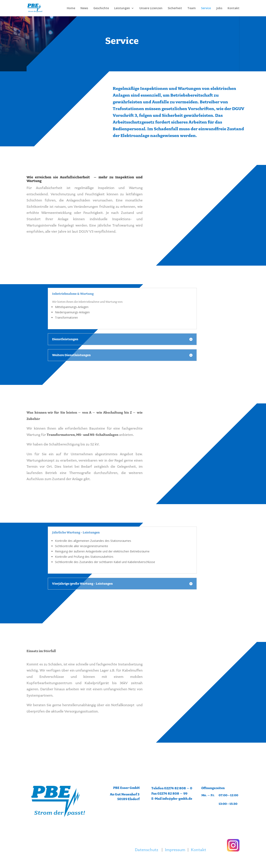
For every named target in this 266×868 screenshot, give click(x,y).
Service (206, 8)
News (84, 8)
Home (71, 8)
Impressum (175, 850)
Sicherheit (175, 8)
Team (192, 8)
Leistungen (122, 8)
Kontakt (234, 8)
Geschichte (101, 8)
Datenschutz (147, 850)
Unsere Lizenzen (151, 8)
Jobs (219, 8)
